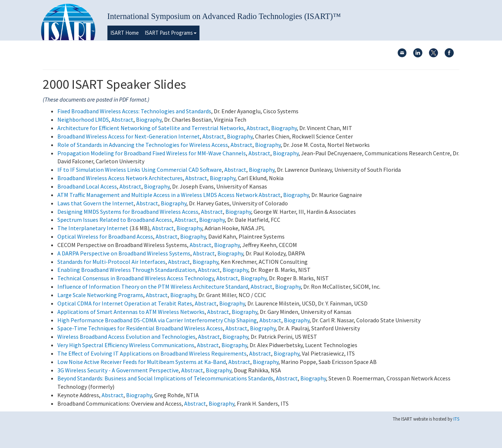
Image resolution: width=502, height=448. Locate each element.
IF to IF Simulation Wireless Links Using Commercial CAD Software (140, 170)
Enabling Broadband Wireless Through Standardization (126, 270)
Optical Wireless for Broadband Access (105, 236)
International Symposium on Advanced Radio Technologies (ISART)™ (224, 16)
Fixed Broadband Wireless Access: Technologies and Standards (134, 111)
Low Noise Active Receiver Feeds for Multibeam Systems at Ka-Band (142, 362)
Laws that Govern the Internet (96, 203)
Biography (149, 119)
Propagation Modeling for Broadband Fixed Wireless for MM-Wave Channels (152, 153)
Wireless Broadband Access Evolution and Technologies (126, 337)
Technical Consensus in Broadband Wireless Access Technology (136, 278)
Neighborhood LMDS (83, 119)
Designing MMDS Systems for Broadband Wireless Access (128, 212)
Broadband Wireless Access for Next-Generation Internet (129, 136)
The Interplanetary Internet (93, 228)
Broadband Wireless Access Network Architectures (120, 178)
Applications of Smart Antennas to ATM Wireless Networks (131, 312)
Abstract (122, 119)
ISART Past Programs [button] (171, 33)
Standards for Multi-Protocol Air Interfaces (111, 262)
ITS (456, 419)
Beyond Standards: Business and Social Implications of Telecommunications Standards (165, 378)
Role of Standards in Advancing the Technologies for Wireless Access (143, 145)
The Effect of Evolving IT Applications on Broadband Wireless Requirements (152, 353)
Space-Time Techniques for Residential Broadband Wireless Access (140, 328)
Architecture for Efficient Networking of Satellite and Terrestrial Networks (151, 128)
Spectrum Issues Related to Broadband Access (115, 220)
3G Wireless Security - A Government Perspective (118, 370)
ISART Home (125, 33)
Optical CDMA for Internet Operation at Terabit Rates (125, 303)
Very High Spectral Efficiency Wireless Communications (126, 345)
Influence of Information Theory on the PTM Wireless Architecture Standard (153, 286)
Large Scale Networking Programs (100, 295)
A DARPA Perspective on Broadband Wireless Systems (124, 253)
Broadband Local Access (87, 186)
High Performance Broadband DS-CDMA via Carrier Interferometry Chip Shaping (157, 320)
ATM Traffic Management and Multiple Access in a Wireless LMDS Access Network (157, 195)
